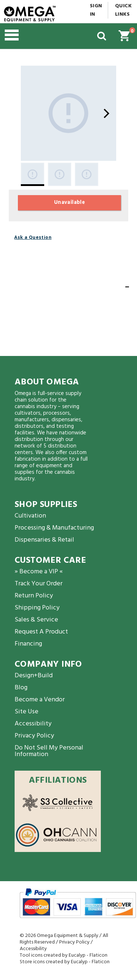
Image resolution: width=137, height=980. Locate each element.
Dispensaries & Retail (44, 540)
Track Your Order (39, 584)
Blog (21, 688)
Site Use (26, 712)
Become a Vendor (40, 700)
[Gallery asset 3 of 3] (87, 174)
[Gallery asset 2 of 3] (60, 174)
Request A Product (41, 632)
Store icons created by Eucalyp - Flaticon (65, 962)
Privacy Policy (34, 736)
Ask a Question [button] (33, 237)
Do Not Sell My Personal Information (49, 751)
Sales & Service (36, 620)
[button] (42, 36)
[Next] (106, 113)
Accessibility (33, 724)
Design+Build (34, 676)
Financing (28, 644)
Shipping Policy (37, 608)
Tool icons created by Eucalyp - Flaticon (64, 955)
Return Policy (34, 596)
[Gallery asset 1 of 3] (68, 113)
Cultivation (30, 516)
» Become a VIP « (39, 572)
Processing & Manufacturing (54, 528)
